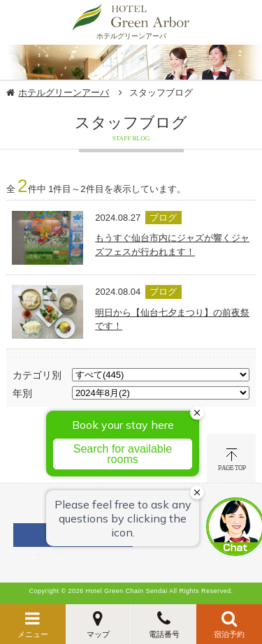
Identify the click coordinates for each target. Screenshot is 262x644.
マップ (98, 634)
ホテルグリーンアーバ (64, 93)
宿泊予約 (229, 634)
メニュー (33, 634)
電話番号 (164, 634)
